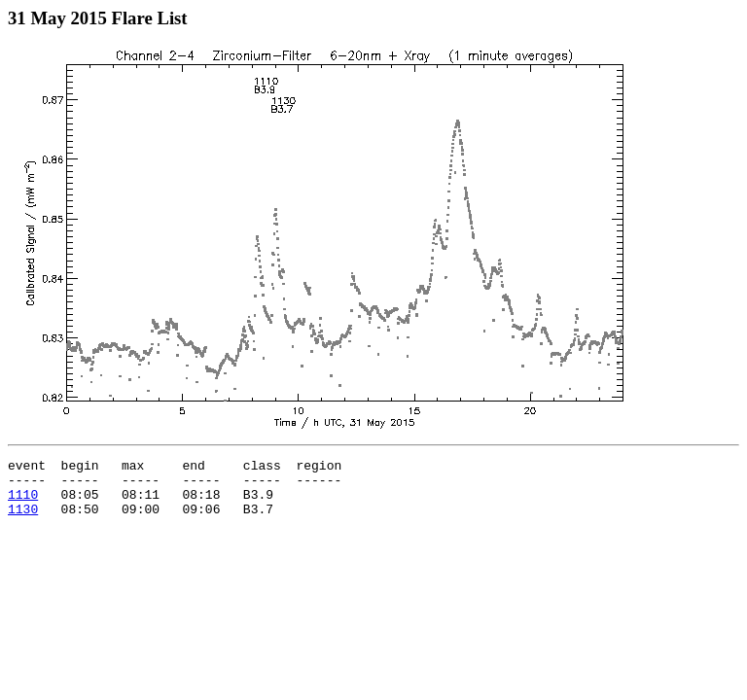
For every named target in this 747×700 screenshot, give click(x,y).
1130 (23, 520)
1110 (23, 503)
